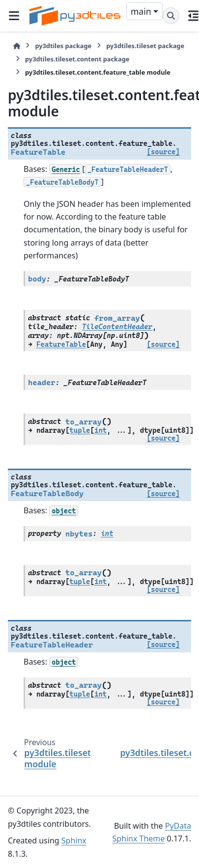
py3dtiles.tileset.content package (77, 59)
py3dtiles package (63, 46)
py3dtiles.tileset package (145, 46)
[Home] (17, 46)
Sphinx (74, 840)
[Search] (171, 16)
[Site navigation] (14, 16)
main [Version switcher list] (141, 11)
